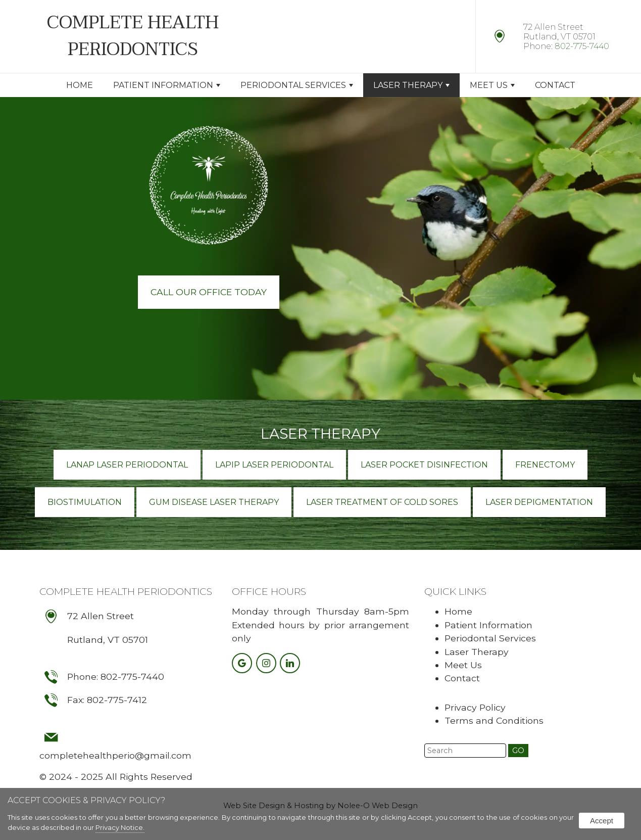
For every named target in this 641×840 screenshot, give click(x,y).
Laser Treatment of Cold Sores (382, 502)
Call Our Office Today (209, 292)
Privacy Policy (475, 707)
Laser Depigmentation (539, 502)
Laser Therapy (411, 85)
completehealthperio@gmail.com (115, 755)
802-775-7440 (582, 46)
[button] (518, 751)
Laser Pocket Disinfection (424, 465)
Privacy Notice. (120, 827)
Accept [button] (602, 821)
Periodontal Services (297, 85)
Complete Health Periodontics (126, 591)
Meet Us (492, 85)
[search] (465, 751)
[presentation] (243, 664)
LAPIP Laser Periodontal (274, 465)
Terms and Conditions (494, 720)
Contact (555, 85)
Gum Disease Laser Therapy (214, 502)
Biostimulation (85, 502)
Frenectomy (545, 465)
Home (80, 85)
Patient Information (167, 85)
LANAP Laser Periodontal (127, 465)
